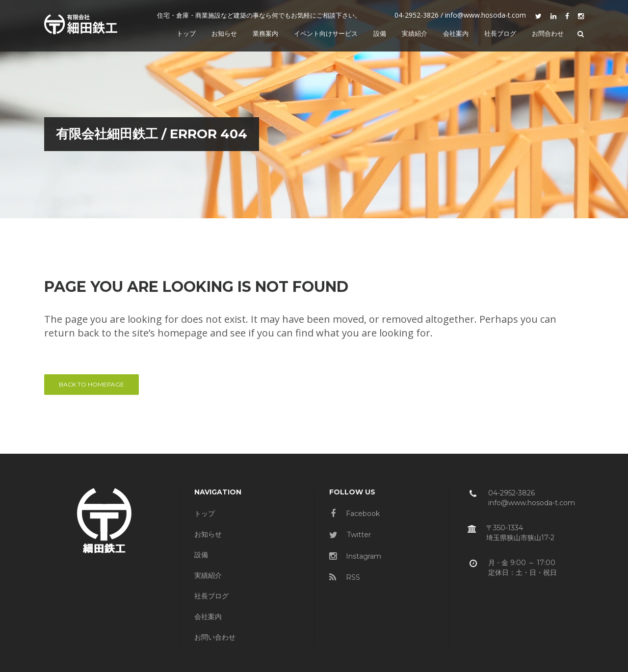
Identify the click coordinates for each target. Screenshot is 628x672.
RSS (345, 577)
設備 (201, 555)
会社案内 (208, 617)
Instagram (355, 556)
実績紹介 (208, 575)
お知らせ (208, 534)
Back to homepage (92, 384)
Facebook (355, 514)
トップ (205, 514)
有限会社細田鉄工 (98, 134)
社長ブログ (211, 596)
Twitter (350, 535)
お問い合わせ (215, 637)
